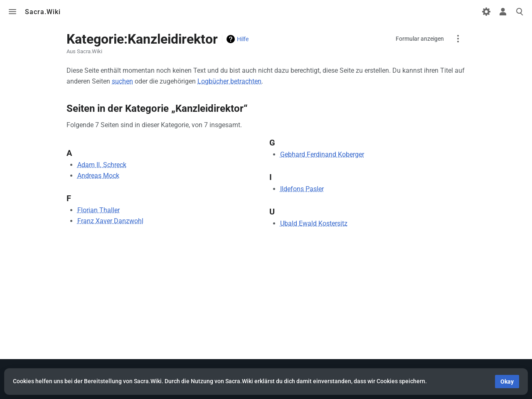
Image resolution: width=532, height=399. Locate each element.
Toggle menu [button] (12, 12)
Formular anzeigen (420, 39)
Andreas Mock (98, 176)
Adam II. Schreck (102, 165)
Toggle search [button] (520, 12)
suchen (122, 81)
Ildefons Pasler (302, 189)
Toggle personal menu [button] (503, 12)
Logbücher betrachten (229, 81)
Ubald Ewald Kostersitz (314, 223)
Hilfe (243, 39)
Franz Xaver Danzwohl (110, 221)
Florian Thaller (99, 210)
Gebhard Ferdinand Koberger (322, 154)
